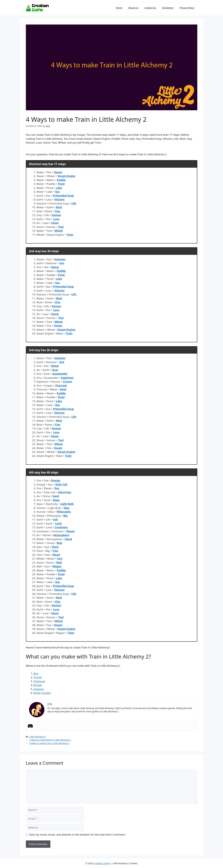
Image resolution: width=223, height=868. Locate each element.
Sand (56, 496)
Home (119, 8)
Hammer (60, 259)
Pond (61, 184)
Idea (67, 508)
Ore (62, 263)
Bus (36, 673)
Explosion (67, 378)
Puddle (61, 180)
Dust (55, 370)
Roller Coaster (42, 693)
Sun (57, 488)
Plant (55, 547)
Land (58, 524)
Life (74, 203)
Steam (58, 172)
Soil (55, 520)
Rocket (38, 685)
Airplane (39, 689)
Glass (56, 500)
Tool (61, 227)
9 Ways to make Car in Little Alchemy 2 (49, 743)
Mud (59, 207)
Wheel (59, 231)
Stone (55, 223)
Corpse (68, 382)
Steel (63, 389)
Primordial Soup (63, 196)
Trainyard (39, 681)
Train (70, 235)
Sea (58, 192)
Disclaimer (168, 8)
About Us (133, 8)
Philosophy (64, 512)
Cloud (68, 539)
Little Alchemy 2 (38, 737)
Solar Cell (61, 484)
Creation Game (102, 863)
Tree (55, 551)
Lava (56, 219)
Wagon (57, 566)
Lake (59, 188)
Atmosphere (61, 535)
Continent (61, 527)
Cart (60, 559)
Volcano (59, 199)
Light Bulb (67, 504)
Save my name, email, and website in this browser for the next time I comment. (77, 835)
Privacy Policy (187, 8)
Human (56, 215)
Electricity (65, 492)
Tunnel (38, 677)
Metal (55, 267)
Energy (56, 480)
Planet (70, 531)
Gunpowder (60, 374)
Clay (58, 211)
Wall (59, 563)
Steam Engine (66, 176)
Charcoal (61, 386)
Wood (56, 555)
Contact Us (150, 8)
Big (65, 516)
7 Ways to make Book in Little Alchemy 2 (50, 740)
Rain (59, 543)
